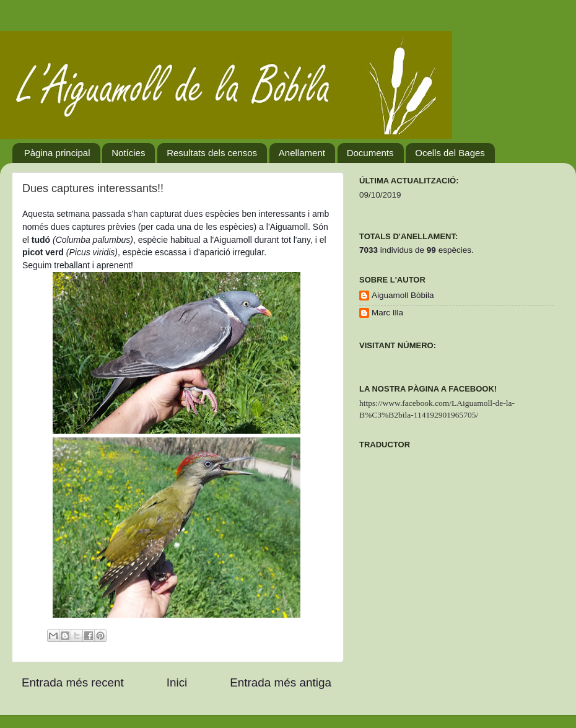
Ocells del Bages (450, 153)
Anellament (302, 153)
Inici (177, 682)
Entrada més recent (73, 682)
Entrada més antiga (281, 682)
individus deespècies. (417, 250)
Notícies (128, 153)
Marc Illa (387, 313)
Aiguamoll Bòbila (403, 295)
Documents (370, 153)
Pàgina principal (57, 153)
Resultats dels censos (212, 153)
